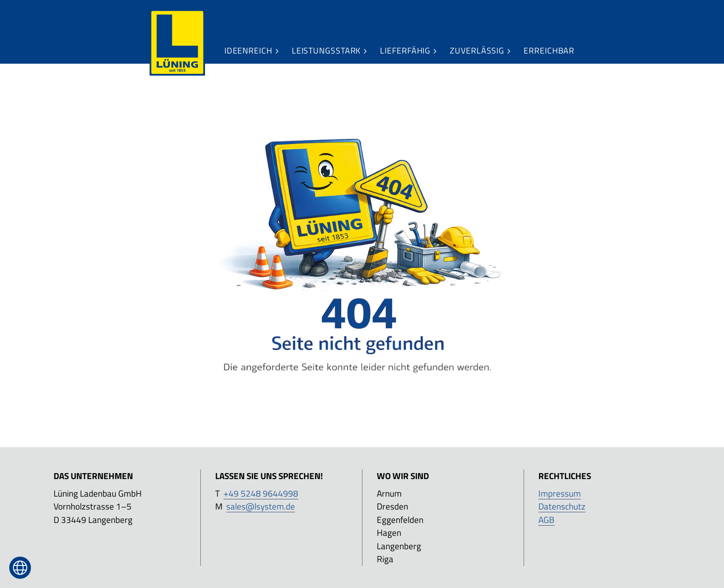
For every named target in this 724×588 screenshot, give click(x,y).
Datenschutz (562, 506)
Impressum (560, 493)
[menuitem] (177, 43)
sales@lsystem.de (261, 506)
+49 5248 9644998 (261, 493)
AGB (546, 519)
